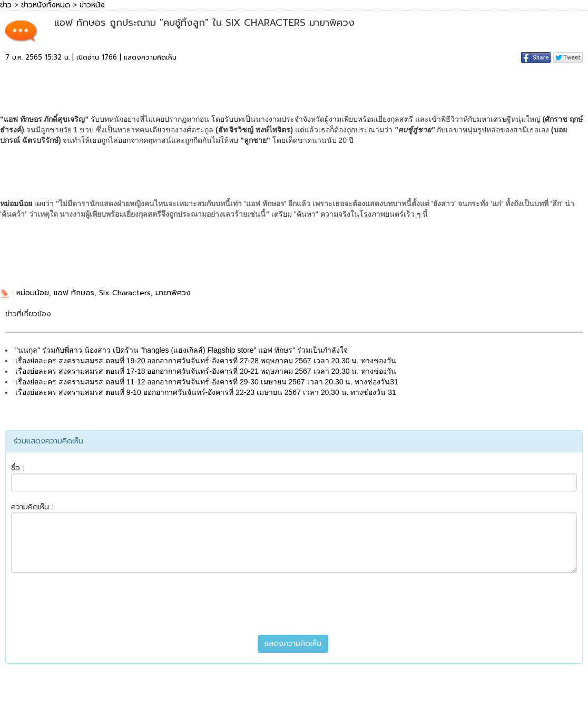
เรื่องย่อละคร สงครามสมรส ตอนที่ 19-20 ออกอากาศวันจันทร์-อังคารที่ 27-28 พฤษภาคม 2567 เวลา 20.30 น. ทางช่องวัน (206, 361)
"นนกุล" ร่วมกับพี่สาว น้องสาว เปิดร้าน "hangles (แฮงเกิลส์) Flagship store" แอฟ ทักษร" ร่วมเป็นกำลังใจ (182, 350)
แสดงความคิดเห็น (150, 57)
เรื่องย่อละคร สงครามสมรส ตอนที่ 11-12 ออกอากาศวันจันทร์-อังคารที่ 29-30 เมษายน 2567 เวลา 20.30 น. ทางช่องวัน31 (207, 382)
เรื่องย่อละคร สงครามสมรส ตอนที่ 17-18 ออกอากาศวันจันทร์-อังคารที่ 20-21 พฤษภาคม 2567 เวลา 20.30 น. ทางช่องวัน (206, 371)
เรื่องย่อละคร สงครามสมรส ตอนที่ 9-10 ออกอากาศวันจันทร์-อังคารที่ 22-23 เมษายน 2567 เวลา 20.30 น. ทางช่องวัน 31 (206, 392)
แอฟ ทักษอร (74, 293)
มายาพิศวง (173, 293)
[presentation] (294, 604)
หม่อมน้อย (33, 293)
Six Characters (125, 293)
